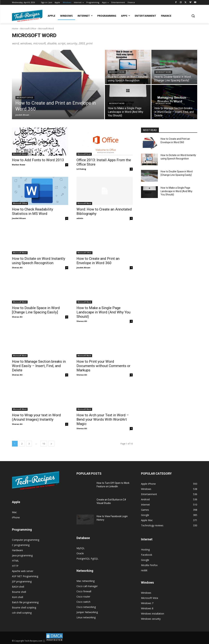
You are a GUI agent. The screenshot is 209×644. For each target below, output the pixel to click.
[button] (193, 16)
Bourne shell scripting (24, 607)
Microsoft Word (117, 72)
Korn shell (18, 597)
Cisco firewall (84, 591)
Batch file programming (25, 602)
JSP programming (22, 581)
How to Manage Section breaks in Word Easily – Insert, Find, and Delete (39, 366)
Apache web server (23, 571)
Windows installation (153, 614)
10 (44, 444)
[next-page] (51, 444)
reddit (144, 570)
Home (15, 29)
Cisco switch (83, 602)
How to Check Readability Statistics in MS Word (33, 211)
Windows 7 (147, 603)
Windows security (151, 619)
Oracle (80, 553)
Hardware (17, 550)
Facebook (147, 555)
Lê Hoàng (81, 169)
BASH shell (18, 587)
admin (80, 218)
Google (145, 560)
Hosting (145, 550)
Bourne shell (19, 592)
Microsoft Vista (150, 598)
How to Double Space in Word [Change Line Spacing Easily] (36, 310)
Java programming (22, 555)
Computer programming (26, 540)
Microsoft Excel (84, 154)
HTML (15, 561)
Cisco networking (86, 607)
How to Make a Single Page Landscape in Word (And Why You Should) (103, 312)
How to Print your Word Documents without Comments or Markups (103, 366)
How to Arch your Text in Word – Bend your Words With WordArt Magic (103, 419)
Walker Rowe (19, 165)
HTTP (15, 566)
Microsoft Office (28, 29)
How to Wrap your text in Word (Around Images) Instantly (36, 417)
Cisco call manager (87, 586)
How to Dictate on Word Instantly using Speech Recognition (39, 261)
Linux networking (86, 617)
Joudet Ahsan (19, 218)
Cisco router (83, 597)
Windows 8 (147, 608)
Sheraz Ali (17, 268)
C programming (21, 545)
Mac (14, 512)
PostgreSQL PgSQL (87, 559)
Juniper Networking (87, 612)
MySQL (81, 548)
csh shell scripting (22, 613)
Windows (146, 593)
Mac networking (86, 581)
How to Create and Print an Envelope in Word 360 (98, 261)
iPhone (16, 517)
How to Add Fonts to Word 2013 (38, 160)
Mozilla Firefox (149, 565)
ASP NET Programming (25, 576)
